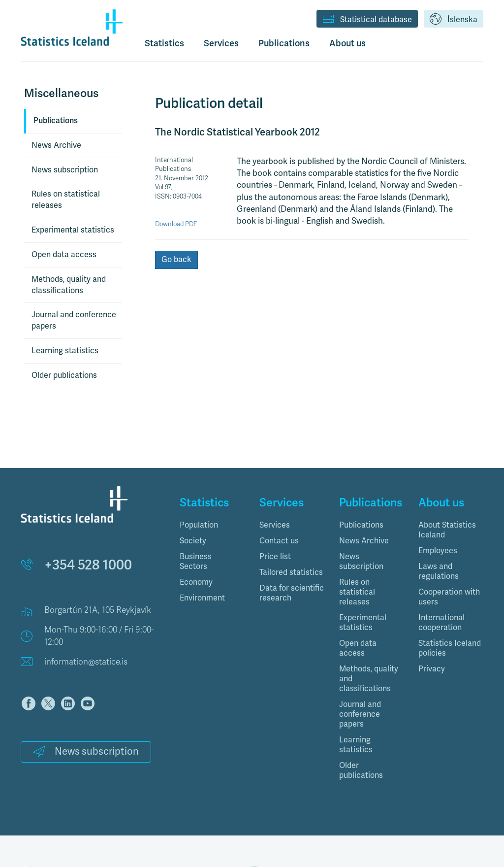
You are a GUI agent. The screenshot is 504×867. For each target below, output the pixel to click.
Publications (56, 120)
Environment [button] (202, 598)
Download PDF (176, 224)
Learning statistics (65, 351)
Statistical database (367, 20)
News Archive (56, 145)
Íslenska (454, 20)
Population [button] (199, 525)
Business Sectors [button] (196, 562)
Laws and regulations (439, 571)
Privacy (432, 669)
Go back (176, 260)
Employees (438, 551)
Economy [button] (196, 582)
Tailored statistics (291, 572)
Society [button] (193, 541)
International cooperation (441, 623)
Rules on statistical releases (66, 200)
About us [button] (347, 43)
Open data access (64, 255)
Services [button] (221, 43)
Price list (275, 557)
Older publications (64, 375)
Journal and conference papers (74, 320)
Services (275, 525)
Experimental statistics (73, 230)
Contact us (279, 541)
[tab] (212, 525)
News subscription (65, 170)
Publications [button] (284, 43)
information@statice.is (86, 662)
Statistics (164, 43)
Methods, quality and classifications (69, 285)
